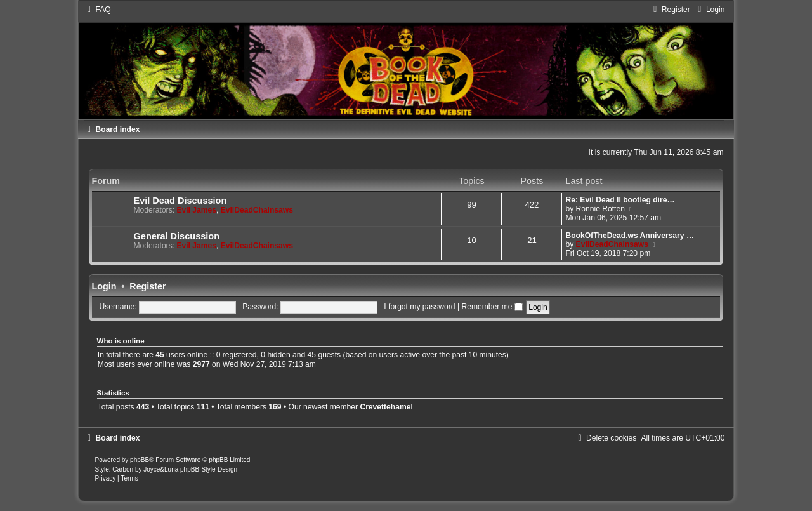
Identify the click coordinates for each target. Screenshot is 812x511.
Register (147, 286)
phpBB (140, 460)
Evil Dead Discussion (180, 201)
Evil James (196, 210)
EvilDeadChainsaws (257, 210)
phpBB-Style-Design (209, 469)
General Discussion (177, 236)
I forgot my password (419, 307)
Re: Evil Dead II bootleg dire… (620, 200)
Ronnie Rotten (600, 209)
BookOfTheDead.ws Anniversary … (630, 236)
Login (104, 286)
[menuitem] (98, 10)
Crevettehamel (386, 407)
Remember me (492, 307)
